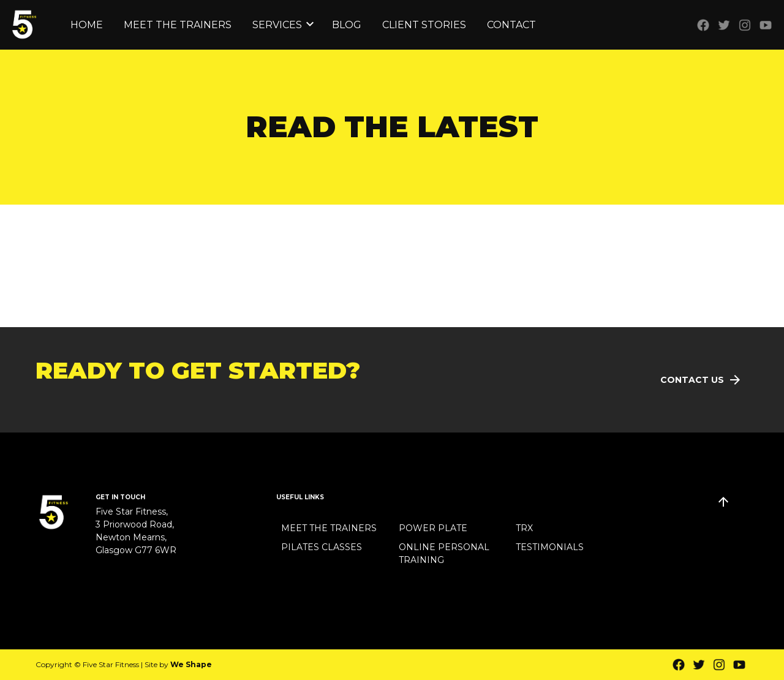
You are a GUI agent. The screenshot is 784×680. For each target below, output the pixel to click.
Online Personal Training (444, 553)
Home (87, 25)
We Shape (191, 664)
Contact (511, 25)
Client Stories (424, 25)
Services (277, 25)
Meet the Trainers (178, 25)
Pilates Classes (322, 547)
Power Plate (433, 528)
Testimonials (550, 547)
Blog (347, 25)
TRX (524, 528)
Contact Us (692, 380)
